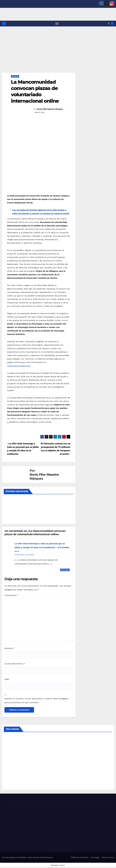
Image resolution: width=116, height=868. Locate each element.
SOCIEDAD (15, 76)
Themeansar (48, 857)
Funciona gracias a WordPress (14, 857)
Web (7, 679)
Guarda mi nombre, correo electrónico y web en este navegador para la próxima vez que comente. (37, 700)
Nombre (9, 648)
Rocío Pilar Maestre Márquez (50, 109)
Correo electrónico (15, 664)
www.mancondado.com (19, 366)
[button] (109, 24)
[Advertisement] (58, 46)
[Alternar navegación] (57, 24)
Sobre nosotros (108, 857)
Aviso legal (95, 857)
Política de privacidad (80, 857)
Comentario (11, 595)
